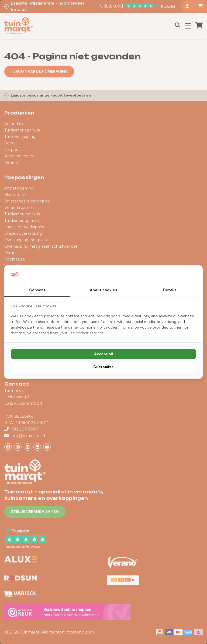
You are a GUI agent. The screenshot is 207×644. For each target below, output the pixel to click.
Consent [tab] (37, 290)
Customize (103, 367)
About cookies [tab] (103, 290)
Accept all (103, 354)
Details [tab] (170, 290)
